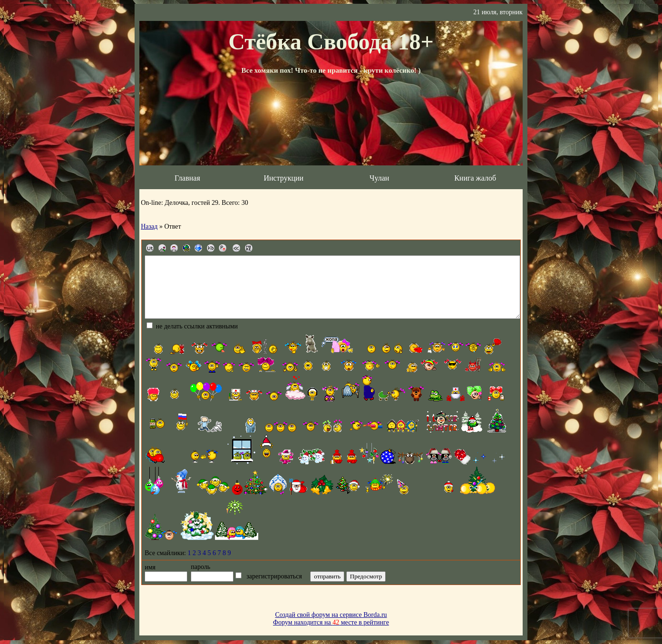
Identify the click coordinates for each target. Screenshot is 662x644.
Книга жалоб (475, 178)
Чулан (379, 178)
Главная (187, 178)
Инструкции (283, 178)
